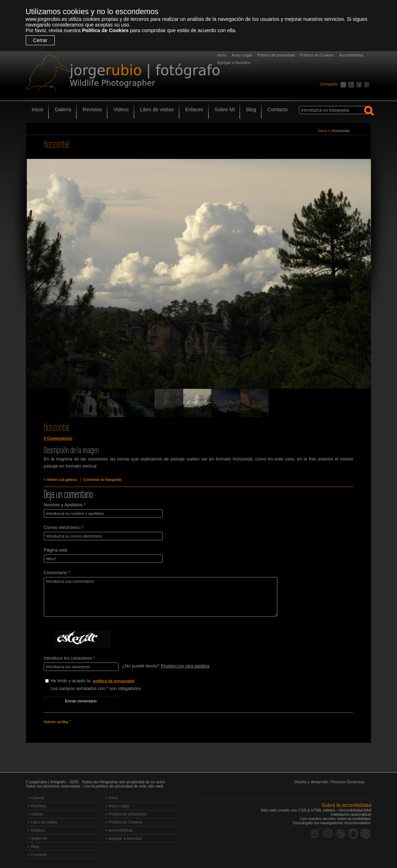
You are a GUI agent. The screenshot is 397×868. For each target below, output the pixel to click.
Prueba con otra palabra (185, 666)
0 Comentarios (58, 438)
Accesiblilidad (351, 55)
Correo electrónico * (64, 527)
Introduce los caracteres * (69, 658)
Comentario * (57, 573)
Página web (56, 550)
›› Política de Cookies (124, 822)
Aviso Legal (242, 55)
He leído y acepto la (103, 681)
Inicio (222, 55)
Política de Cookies (105, 30)
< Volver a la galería (60, 480)
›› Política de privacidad (126, 814)
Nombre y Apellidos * (65, 505)
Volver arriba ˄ (57, 722)
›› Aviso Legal (117, 806)
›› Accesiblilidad (119, 830)
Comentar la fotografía (102, 480)
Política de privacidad (276, 55)
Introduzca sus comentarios (161, 597)
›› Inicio (112, 798)
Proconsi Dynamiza (347, 782)
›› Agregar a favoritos (124, 838)
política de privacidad (114, 681)
